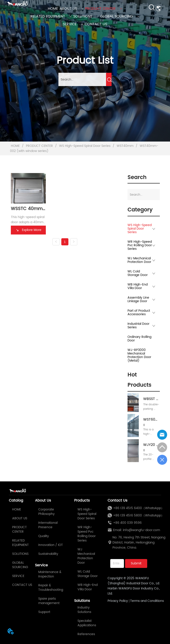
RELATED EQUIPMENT (51, 16)
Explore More (28, 230)
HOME (53, 9)
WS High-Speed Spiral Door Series (85, 146)
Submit (136, 563)
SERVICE (73, 24)
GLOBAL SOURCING (120, 16)
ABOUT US (72, 9)
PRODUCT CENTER (104, 9)
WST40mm (125, 146)
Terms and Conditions (147, 601)
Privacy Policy (118, 601)
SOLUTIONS (86, 16)
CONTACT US (96, 24)
